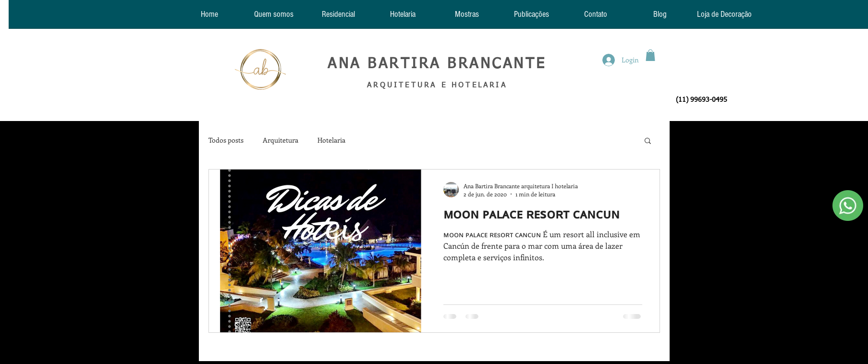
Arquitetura (281, 140)
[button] (650, 55)
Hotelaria (331, 140)
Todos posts (226, 140)
